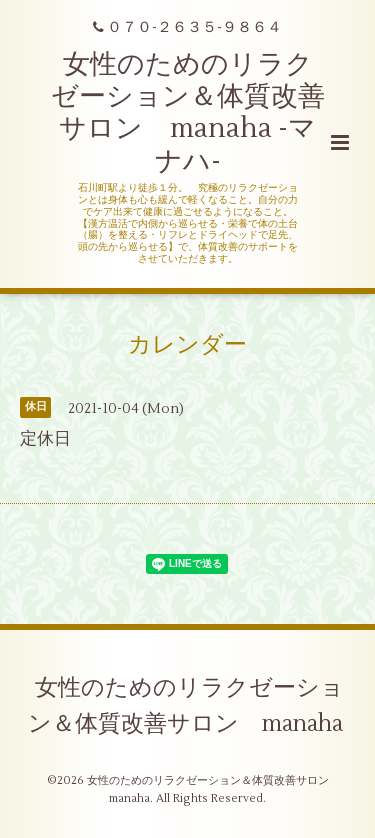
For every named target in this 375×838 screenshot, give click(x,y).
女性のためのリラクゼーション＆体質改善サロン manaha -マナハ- (188, 113)
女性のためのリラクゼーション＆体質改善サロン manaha (186, 706)
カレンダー (187, 345)
